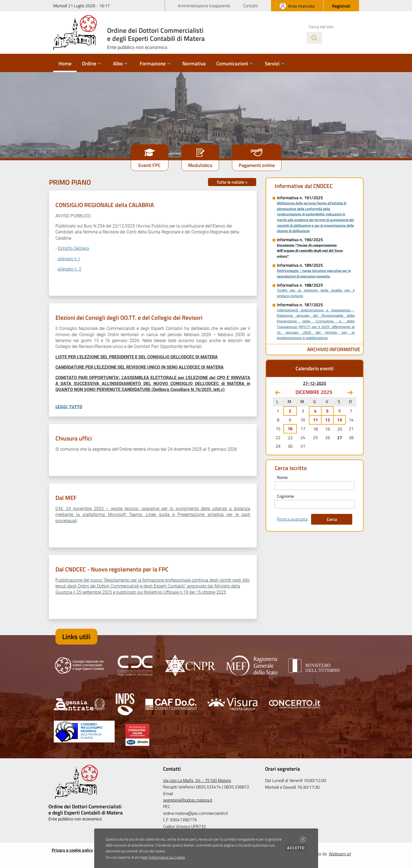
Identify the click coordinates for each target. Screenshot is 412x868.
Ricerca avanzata (292, 519)
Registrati (341, 6)
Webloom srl (340, 854)
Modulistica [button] (200, 165)
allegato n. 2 (70, 269)
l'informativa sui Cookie (167, 857)
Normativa (194, 63)
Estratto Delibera (73, 248)
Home (65, 63)
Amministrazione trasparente (204, 6)
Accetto (297, 848)
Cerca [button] (332, 519)
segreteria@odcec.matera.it (188, 800)
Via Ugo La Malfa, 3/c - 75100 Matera (197, 780)
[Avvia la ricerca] (314, 38)
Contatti (250, 6)
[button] (303, 839)
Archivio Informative (334, 349)
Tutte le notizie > (232, 182)
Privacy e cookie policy (72, 850)
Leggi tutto (69, 407)
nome (282, 477)
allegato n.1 (69, 259)
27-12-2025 (315, 383)
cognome (285, 496)
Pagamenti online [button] (257, 165)
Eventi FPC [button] (149, 165)
